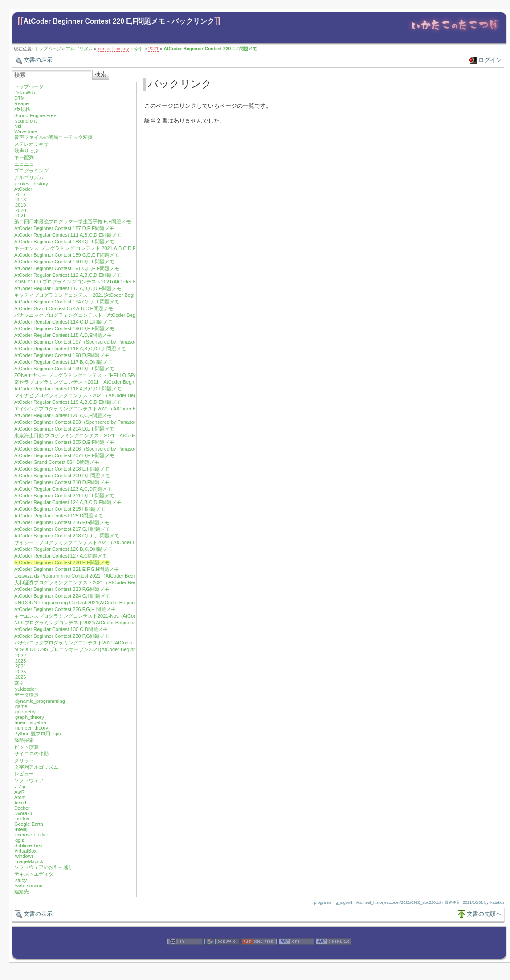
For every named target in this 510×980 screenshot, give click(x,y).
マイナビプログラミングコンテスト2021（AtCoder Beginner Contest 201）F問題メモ (108, 395)
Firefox (22, 819)
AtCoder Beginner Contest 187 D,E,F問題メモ (64, 228)
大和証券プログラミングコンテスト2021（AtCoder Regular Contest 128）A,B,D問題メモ (112, 582)
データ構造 (27, 695)
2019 (20, 205)
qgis (20, 840)
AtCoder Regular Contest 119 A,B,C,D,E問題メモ (68, 402)
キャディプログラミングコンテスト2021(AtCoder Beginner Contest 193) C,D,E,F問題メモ (113, 295)
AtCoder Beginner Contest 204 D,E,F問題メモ (64, 429)
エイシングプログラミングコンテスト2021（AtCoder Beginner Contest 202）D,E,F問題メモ (116, 409)
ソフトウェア (29, 780)
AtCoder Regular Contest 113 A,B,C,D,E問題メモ (68, 288)
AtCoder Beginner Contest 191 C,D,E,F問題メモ (67, 268)
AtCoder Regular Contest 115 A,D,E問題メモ (63, 335)
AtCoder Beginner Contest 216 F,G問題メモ (62, 522)
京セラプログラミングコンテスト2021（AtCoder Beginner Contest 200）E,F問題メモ (108, 382)
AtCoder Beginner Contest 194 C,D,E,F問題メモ (67, 302)
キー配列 (24, 157)
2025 (20, 672)
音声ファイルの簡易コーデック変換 (53, 137)
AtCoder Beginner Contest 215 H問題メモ (60, 509)
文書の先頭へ (484, 914)
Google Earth (29, 824)
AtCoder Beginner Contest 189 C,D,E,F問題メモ (67, 255)
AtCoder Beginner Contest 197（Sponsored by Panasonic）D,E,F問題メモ (96, 342)
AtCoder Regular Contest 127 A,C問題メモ (61, 556)
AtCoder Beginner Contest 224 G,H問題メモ (62, 596)
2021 (153, 49)
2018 (20, 200)
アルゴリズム (79, 49)
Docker (22, 808)
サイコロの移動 (31, 754)
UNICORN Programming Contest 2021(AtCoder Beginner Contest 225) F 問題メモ (104, 603)
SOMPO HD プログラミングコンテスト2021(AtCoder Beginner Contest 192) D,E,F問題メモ (115, 282)
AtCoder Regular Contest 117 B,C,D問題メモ (63, 362)
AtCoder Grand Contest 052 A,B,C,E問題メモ (64, 308)
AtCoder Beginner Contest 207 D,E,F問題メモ (64, 455)
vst (18, 126)
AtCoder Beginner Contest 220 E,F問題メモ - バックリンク (119, 21)
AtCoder (23, 189)
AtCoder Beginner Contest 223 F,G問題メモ (62, 589)
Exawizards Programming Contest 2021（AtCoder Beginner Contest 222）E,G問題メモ (110, 576)
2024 (20, 666)
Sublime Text (28, 845)
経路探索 (24, 740)
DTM (20, 98)
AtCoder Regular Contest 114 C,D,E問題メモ (63, 322)
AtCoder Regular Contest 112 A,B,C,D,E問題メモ (68, 275)
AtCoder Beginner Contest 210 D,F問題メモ (62, 482)
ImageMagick (29, 861)
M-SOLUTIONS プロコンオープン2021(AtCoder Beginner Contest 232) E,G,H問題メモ (109, 649)
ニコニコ (24, 164)
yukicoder (26, 689)
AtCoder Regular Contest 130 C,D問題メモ (61, 629)
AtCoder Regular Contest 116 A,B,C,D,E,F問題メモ (70, 349)
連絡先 (22, 891)
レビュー (24, 774)
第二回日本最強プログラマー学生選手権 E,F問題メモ (73, 221)
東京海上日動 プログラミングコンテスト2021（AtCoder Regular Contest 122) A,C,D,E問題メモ (119, 435)
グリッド (24, 760)
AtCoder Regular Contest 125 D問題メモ (59, 516)
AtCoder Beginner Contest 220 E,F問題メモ (211, 49)
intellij (21, 829)
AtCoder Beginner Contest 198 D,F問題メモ (62, 355)
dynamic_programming (40, 701)
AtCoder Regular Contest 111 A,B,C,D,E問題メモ (68, 235)
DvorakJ (23, 813)
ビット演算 (27, 747)
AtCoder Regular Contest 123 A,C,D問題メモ (63, 489)
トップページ (48, 49)
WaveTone (26, 131)
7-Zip (20, 787)
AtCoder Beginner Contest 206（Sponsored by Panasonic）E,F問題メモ (93, 449)
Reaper (22, 103)
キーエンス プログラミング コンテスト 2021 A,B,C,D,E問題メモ (85, 248)
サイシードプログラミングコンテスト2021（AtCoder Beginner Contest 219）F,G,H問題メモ (116, 542)
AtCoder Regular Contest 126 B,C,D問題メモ (63, 549)
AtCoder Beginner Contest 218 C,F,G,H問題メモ (67, 536)
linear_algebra (31, 722)
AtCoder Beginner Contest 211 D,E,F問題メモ (64, 496)
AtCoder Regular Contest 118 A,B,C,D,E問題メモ (68, 389)
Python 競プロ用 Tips (38, 734)
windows (24, 856)
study (21, 880)
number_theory (32, 728)
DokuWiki (24, 93)
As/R (20, 792)
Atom (20, 797)
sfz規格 (22, 109)
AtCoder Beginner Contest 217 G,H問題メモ (62, 529)
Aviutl (20, 803)
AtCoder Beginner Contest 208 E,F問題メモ (62, 469)
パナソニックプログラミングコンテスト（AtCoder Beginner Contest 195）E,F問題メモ (110, 315)
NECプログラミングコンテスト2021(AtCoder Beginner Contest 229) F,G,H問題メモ (106, 623)
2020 (20, 210)
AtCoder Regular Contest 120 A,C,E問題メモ (63, 415)
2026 (20, 677)
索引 (139, 49)
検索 (101, 74)
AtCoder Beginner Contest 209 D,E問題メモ (62, 476)
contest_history (114, 49)
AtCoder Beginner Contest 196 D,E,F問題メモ (64, 328)
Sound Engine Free (35, 115)
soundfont (26, 121)
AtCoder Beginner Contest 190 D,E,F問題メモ (64, 262)
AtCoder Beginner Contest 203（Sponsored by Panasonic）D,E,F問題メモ (96, 422)
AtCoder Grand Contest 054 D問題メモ (57, 462)
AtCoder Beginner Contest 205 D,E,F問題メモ (64, 442)
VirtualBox (25, 851)
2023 (20, 661)
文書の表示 (38, 60)
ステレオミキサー (34, 144)
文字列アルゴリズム (36, 767)
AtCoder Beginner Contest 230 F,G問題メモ (62, 636)
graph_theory (30, 717)
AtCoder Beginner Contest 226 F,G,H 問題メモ (65, 609)
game (21, 706)
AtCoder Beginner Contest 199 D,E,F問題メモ (64, 369)
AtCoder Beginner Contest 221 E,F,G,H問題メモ (67, 569)
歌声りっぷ (27, 151)
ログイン (490, 60)
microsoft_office (32, 835)
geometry (25, 712)
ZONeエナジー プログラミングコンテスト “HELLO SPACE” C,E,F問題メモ (97, 375)
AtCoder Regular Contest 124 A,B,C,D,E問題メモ (68, 502)
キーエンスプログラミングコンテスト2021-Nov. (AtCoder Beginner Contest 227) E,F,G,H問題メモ (122, 616)
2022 (20, 656)
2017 (20, 194)
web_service (29, 886)
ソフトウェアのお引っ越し (44, 867)
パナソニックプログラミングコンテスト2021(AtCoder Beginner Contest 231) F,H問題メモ (113, 643)
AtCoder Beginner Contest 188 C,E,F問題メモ (64, 242)
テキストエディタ (34, 874)
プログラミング (31, 171)
